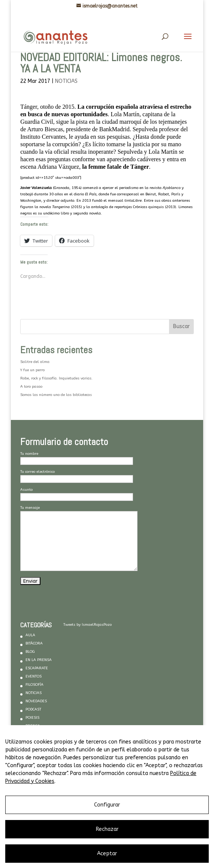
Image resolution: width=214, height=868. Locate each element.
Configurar (107, 805)
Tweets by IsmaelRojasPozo (88, 625)
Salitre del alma (35, 362)
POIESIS (32, 718)
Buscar (181, 326)
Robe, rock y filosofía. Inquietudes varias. (56, 378)
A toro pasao (31, 387)
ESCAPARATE (37, 668)
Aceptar (107, 854)
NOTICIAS (66, 81)
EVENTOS (34, 676)
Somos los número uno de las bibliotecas (56, 395)
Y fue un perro (32, 370)
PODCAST (33, 709)
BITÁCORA (34, 643)
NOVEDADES (36, 701)
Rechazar (107, 829)
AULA (30, 635)
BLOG (30, 652)
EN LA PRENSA (39, 660)
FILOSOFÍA (34, 685)
